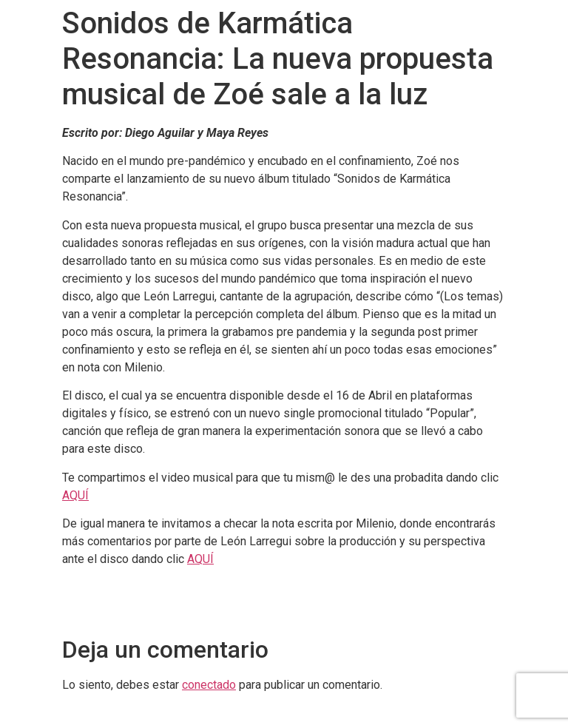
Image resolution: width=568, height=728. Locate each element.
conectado (209, 685)
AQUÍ (75, 495)
